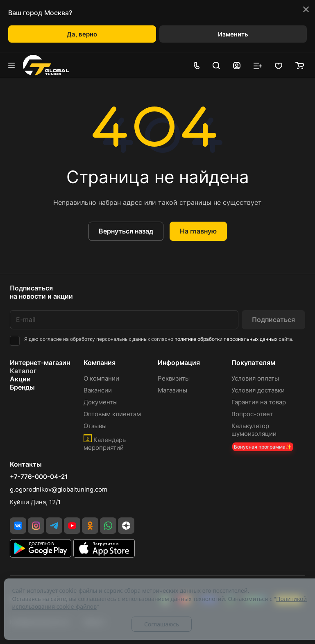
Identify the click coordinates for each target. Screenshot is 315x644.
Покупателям (253, 363)
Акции (20, 379)
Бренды (22, 387)
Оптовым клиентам (112, 414)
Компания (100, 363)
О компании (101, 378)
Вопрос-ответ (252, 414)
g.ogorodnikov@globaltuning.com (59, 489)
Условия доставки (258, 390)
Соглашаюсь (162, 624)
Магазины (172, 390)
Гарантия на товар (259, 402)
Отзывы (95, 426)
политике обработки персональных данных (226, 339)
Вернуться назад (126, 231)
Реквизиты (174, 378)
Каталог (23, 371)
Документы (101, 402)
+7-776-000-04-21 (39, 477)
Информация (179, 363)
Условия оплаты (255, 378)
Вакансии (98, 390)
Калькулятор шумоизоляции (254, 430)
